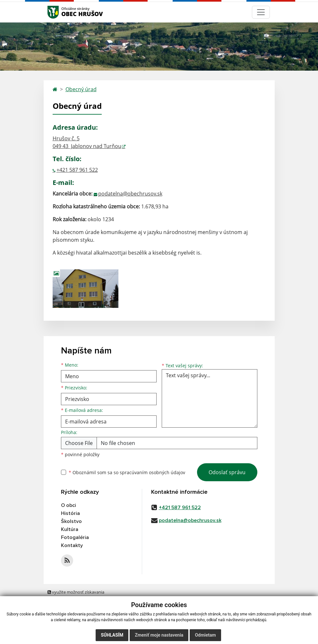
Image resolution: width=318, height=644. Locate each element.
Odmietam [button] (205, 635)
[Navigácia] (261, 12)
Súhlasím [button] (112, 635)
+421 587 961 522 (77, 170)
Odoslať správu (227, 472)
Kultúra (70, 529)
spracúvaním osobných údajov (152, 472)
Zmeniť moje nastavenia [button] (159, 635)
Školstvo (71, 521)
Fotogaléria (75, 537)
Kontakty (72, 545)
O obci (69, 505)
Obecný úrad (81, 89)
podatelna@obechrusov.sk (130, 194)
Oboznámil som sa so (127, 472)
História (70, 513)
